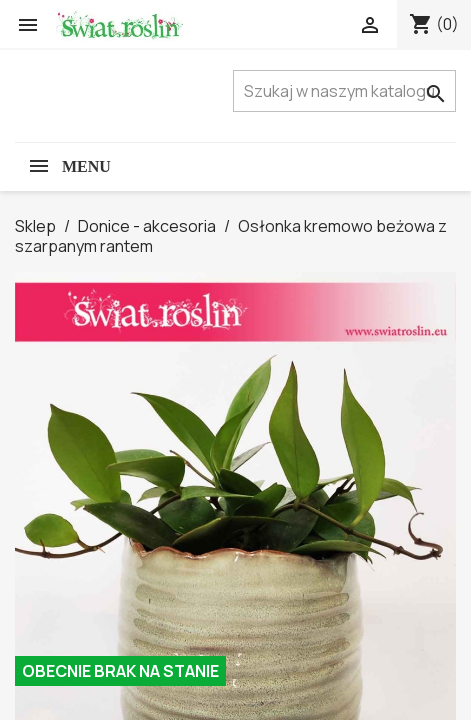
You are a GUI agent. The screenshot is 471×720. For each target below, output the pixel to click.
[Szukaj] (344, 91)
